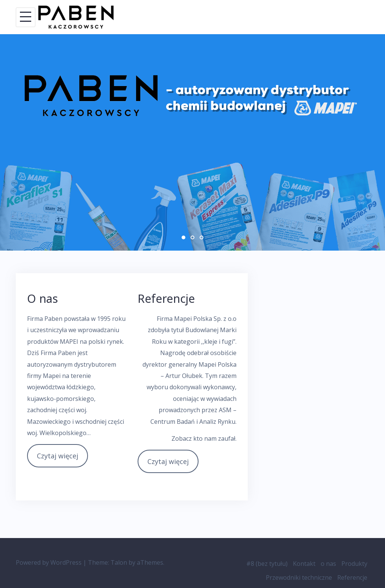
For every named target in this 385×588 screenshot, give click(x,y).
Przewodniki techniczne (299, 577)
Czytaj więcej (58, 456)
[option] (192, 142)
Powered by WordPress (49, 562)
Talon (119, 562)
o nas (328, 564)
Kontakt (304, 564)
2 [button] (192, 237)
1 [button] (183, 237)
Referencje (352, 577)
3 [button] (202, 237)
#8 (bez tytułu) (267, 564)
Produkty (354, 564)
